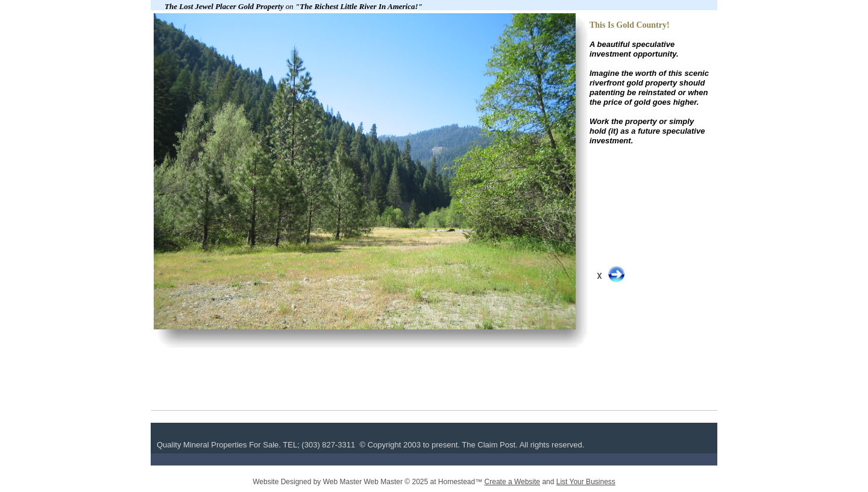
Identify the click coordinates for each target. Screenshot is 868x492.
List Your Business (586, 482)
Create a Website (513, 482)
